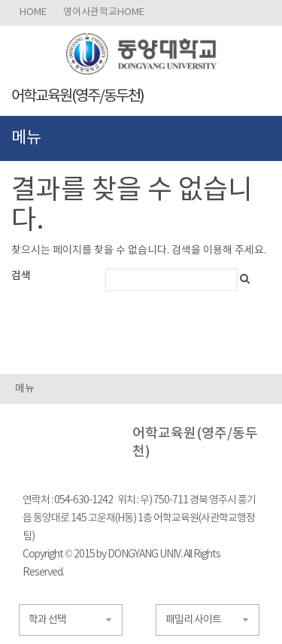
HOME (33, 12)
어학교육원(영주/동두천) (77, 97)
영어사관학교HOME (104, 12)
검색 (21, 276)
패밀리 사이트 (193, 620)
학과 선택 (47, 620)
